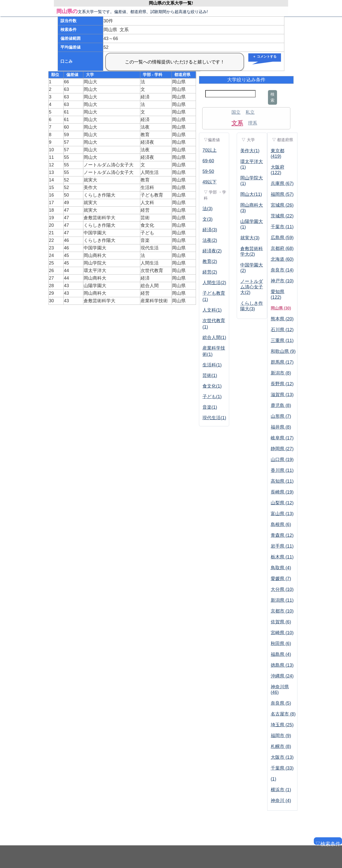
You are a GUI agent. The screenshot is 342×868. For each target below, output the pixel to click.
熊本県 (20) (282, 319)
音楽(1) (210, 407)
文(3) (208, 219)
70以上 (210, 150)
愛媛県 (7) (281, 579)
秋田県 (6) (281, 644)
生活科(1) (212, 365)
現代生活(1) (214, 418)
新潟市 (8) (281, 373)
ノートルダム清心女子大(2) (252, 287)
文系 (237, 123)
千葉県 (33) (282, 768)
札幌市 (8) (281, 746)
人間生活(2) (214, 283)
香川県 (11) (282, 470)
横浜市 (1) (281, 790)
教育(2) (210, 261)
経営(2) (210, 272)
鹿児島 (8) (281, 405)
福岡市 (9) (281, 736)
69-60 (208, 161)
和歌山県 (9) (283, 351)
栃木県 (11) (282, 557)
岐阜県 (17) (282, 438)
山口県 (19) (282, 460)
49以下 (210, 182)
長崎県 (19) (282, 492)
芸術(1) (210, 375)
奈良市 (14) (282, 270)
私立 (250, 112)
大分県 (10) (282, 589)
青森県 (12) (282, 535)
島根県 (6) (281, 524)
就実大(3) (250, 238)
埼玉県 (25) (282, 725)
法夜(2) (210, 240)
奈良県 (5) (281, 703)
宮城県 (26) (282, 205)
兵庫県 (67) (282, 183)
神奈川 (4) (281, 801)
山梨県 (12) (282, 503)
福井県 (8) (281, 427)
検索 (272, 97)
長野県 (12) (282, 384)
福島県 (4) (281, 654)
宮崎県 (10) (282, 633)
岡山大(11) (251, 194)
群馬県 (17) (282, 362)
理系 (253, 123)
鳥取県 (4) (281, 568)
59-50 (208, 171)
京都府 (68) (282, 248)
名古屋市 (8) (283, 714)
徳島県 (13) (282, 665)
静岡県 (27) (282, 449)
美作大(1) (250, 151)
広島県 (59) (282, 238)
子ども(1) (212, 397)
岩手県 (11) (282, 546)
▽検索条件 (327, 843)
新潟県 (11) (282, 600)
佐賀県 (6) (281, 622)
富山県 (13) (282, 514)
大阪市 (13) (282, 757)
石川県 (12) (282, 330)
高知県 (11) (282, 481)
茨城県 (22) (282, 216)
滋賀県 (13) (282, 395)
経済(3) (210, 230)
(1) (273, 779)
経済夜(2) (212, 251)
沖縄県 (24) (282, 676)
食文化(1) (212, 386)
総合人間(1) (214, 337)
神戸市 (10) (282, 281)
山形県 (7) (281, 416)
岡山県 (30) (281, 308)
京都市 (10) (282, 611)
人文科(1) (212, 310)
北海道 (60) (282, 259)
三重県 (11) (282, 341)
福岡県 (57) (282, 194)
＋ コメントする (265, 56)
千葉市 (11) (282, 227)
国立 (236, 112)
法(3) (208, 209)
